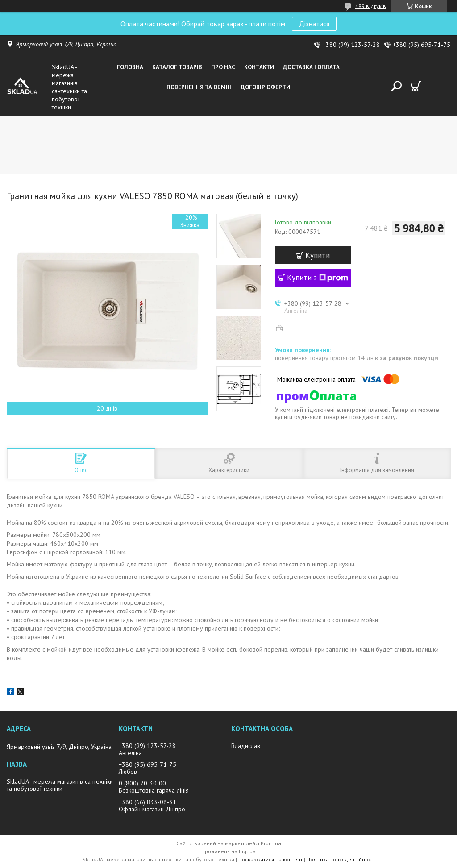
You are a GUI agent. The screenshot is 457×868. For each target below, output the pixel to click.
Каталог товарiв (177, 67)
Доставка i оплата (311, 67)
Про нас (223, 67)
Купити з (318, 278)
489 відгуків (371, 6)
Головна (130, 67)
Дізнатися (314, 24)
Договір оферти (265, 87)
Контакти (259, 67)
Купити (318, 255)
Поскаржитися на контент (270, 859)
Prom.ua (271, 843)
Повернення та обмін (199, 87)
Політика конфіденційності (341, 859)
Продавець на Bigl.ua (228, 851)
